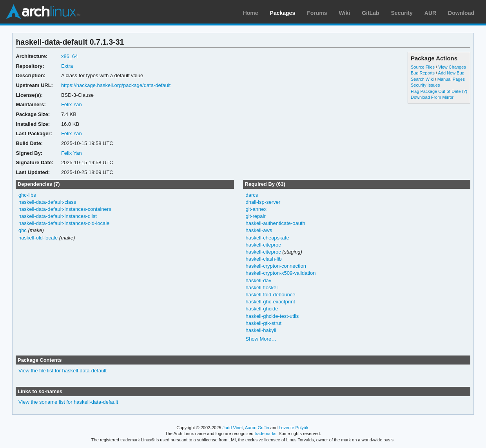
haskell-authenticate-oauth (275, 223)
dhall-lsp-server (263, 202)
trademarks (266, 433)
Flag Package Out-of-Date (436, 91)
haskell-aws (259, 230)
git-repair (255, 216)
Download (461, 13)
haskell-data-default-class (47, 202)
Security (402, 13)
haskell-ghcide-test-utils (272, 316)
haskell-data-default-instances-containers (65, 209)
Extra (67, 66)
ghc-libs (27, 195)
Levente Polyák (293, 428)
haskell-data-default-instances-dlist (58, 216)
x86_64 (70, 56)
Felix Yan (72, 104)
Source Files (423, 67)
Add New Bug (451, 73)
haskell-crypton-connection (276, 266)
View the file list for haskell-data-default (63, 371)
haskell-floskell (262, 287)
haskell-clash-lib (263, 259)
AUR (430, 13)
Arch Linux (43, 12)
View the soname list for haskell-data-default (68, 402)
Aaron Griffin (257, 428)
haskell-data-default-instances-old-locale (64, 223)
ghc (23, 230)
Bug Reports (423, 73)
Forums (317, 13)
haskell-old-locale (38, 238)
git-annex (256, 209)
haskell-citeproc (263, 245)
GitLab (370, 13)
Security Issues (425, 85)
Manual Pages (451, 79)
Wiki (345, 13)
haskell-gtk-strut (263, 323)
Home (251, 13)
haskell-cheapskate (267, 238)
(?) (465, 91)
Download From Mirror (432, 97)
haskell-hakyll (261, 330)
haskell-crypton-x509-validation (280, 273)
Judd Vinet (233, 428)
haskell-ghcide (262, 309)
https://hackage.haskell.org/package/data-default (116, 85)
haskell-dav (258, 280)
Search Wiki (422, 79)
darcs (252, 195)
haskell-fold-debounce (270, 295)
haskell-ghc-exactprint (270, 302)
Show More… (261, 339)
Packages (283, 13)
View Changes (452, 67)
